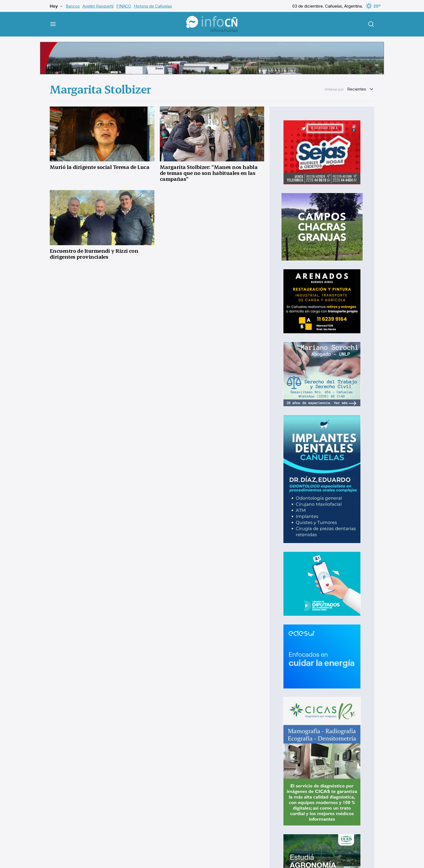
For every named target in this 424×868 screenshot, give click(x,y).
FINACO (124, 6)
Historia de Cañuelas (153, 6)
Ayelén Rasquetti (98, 6)
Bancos (73, 6)
